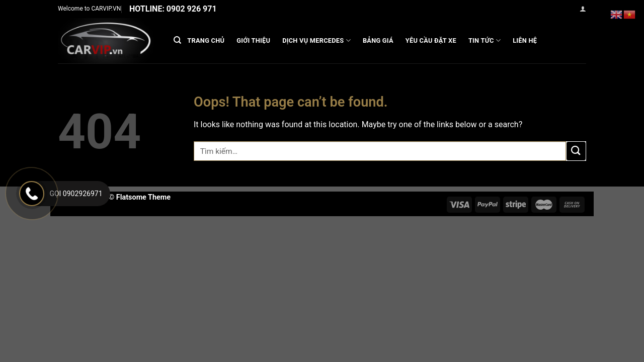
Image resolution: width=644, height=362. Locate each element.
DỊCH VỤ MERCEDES (316, 40)
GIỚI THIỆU (253, 40)
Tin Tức (485, 40)
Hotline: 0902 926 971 (173, 9)
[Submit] (576, 151)
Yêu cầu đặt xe (431, 40)
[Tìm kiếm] (177, 40)
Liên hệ (525, 40)
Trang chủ (206, 40)
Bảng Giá (378, 40)
